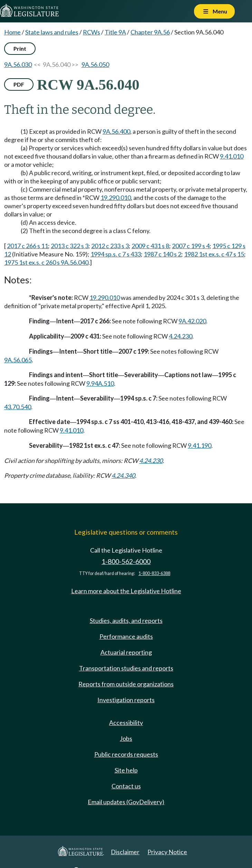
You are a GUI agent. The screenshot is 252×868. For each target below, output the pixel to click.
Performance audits (126, 636)
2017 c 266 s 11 (27, 246)
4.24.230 (181, 336)
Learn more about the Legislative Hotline (126, 591)
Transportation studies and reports (126, 668)
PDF (19, 84)
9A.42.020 (192, 321)
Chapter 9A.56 (150, 32)
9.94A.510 (100, 383)
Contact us (126, 786)
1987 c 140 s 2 (162, 254)
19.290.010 (116, 198)
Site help (126, 770)
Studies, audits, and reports (126, 620)
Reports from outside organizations (126, 684)
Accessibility (126, 723)
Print (20, 48)
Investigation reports (126, 700)
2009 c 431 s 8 (150, 246)
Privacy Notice (167, 852)
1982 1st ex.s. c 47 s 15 (214, 254)
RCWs (91, 32)
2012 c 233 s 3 (110, 246)
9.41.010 (232, 156)
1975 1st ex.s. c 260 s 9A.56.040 (46, 262)
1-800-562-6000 (126, 561)
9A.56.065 (18, 360)
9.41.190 (200, 445)
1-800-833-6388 (154, 573)
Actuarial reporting (126, 652)
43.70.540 (18, 407)
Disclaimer (125, 852)
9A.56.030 (18, 64)
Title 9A (115, 32)
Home (12, 32)
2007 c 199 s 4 (191, 246)
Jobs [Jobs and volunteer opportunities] (126, 738)
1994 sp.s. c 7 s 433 (116, 254)
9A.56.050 (95, 64)
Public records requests (126, 754)
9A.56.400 (116, 131)
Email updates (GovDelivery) (126, 802)
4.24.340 (123, 475)
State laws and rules (52, 32)
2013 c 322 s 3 (70, 246)
